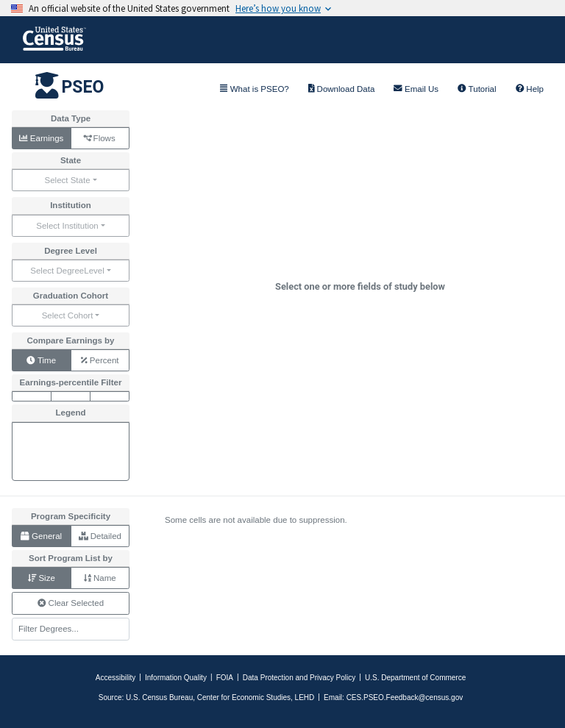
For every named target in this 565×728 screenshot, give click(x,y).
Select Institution (67, 226)
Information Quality (176, 678)
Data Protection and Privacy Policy (299, 678)
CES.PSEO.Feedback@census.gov (405, 697)
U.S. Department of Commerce (415, 678)
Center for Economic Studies (244, 697)
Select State (67, 180)
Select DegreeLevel (67, 271)
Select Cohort (68, 315)
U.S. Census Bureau (159, 697)
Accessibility (116, 678)
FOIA (225, 678)
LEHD (305, 697)
